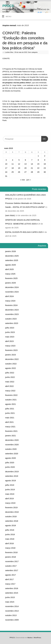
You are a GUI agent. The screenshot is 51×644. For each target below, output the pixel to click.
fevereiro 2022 (11, 395)
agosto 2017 (11, 575)
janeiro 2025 (11, 283)
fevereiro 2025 (11, 278)
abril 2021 (10, 422)
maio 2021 (10, 418)
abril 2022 (10, 386)
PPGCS (8, 6)
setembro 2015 (12, 593)
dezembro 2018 (12, 512)
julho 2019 (10, 485)
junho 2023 (10, 332)
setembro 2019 (12, 476)
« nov (23, 180)
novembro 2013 (12, 611)
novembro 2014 (12, 606)
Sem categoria (33, 52)
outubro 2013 (11, 615)
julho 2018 (10, 530)
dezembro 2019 (12, 472)
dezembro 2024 (12, 287)
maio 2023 (10, 337)
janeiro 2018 (11, 557)
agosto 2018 (11, 525)
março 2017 (10, 584)
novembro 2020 (12, 445)
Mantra (30, 638)
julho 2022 (10, 373)
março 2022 (10, 391)
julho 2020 (10, 463)
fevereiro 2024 (11, 305)
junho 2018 (10, 534)
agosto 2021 (11, 404)
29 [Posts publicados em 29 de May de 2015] (38, 172)
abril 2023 (10, 341)
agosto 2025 (11, 265)
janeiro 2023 (11, 355)
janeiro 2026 (11, 251)
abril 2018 (10, 543)
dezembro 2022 (12, 359)
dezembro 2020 (12, 440)
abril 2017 (10, 579)
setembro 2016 (12, 588)
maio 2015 (10, 602)
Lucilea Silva (9, 52)
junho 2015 (10, 597)
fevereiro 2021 (11, 431)
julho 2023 (10, 328)
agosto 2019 (11, 480)
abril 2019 (10, 498)
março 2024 (10, 301)
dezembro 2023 (12, 310)
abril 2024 (10, 296)
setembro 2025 (12, 260)
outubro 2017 (11, 566)
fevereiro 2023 (11, 350)
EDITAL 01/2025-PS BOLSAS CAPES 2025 (24, 232)
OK (44, 138)
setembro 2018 (12, 521)
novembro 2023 (12, 314)
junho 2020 (10, 467)
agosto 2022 (11, 368)
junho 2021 (10, 413)
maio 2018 (10, 539)
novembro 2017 (12, 561)
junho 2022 (10, 377)
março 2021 (10, 427)
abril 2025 (10, 269)
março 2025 (10, 274)
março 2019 (10, 503)
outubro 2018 (11, 516)
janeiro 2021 (11, 436)
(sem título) (10, 215)
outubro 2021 (11, 400)
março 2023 (10, 346)
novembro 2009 (12, 620)
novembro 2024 (12, 292)
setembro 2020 (12, 454)
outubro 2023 (11, 319)
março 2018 (10, 548)
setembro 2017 (12, 570)
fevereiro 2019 (11, 507)
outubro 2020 (11, 449)
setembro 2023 (12, 323)
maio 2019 (10, 494)
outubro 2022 (11, 364)
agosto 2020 (11, 458)
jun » (29, 180)
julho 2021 (10, 409)
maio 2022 (10, 382)
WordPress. (38, 638)
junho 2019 (10, 489)
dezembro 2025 (12, 256)
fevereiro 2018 (11, 552)
